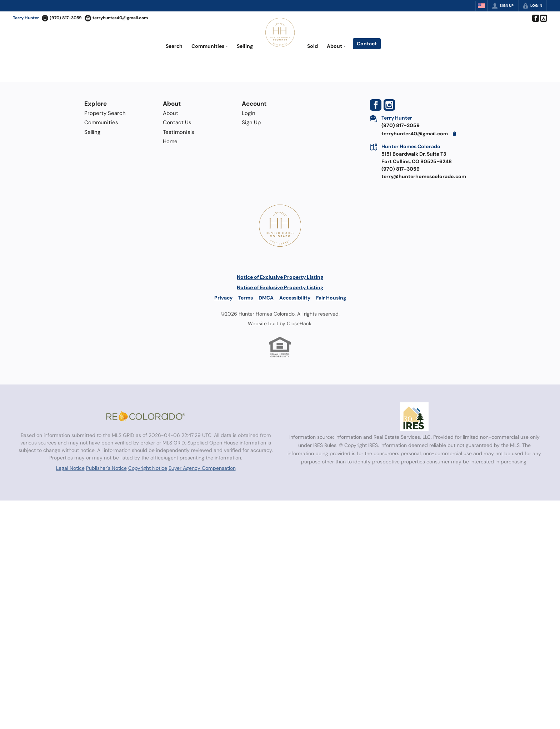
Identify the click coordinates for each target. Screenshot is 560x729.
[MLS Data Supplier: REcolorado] (146, 416)
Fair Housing (331, 298)
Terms (246, 298)
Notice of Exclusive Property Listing (280, 277)
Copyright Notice (148, 468)
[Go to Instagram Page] (543, 18)
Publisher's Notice (106, 468)
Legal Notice (70, 468)
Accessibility (295, 298)
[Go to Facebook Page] (535, 18)
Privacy (223, 298)
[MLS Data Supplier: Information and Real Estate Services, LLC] (414, 417)
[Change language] (481, 6)
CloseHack (299, 323)
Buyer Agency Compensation (202, 468)
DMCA (266, 298)
